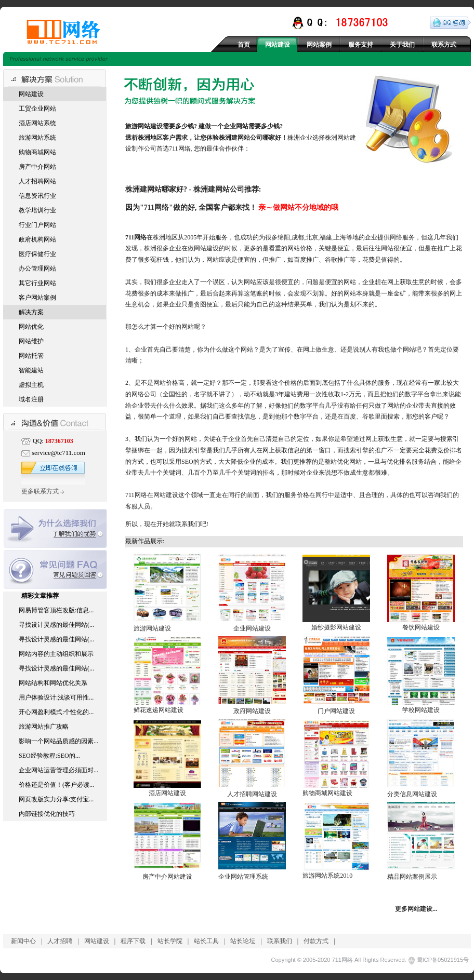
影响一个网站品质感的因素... (58, 741)
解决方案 (31, 312)
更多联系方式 (43, 491)
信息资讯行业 (37, 196)
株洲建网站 (143, 189)
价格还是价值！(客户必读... (56, 785)
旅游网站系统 (37, 138)
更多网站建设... (416, 909)
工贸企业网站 (37, 109)
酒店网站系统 (37, 123)
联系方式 (444, 45)
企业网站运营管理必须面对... (58, 770)
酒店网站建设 (167, 793)
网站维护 (31, 341)
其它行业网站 (37, 283)
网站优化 (31, 327)
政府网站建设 (252, 711)
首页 (244, 45)
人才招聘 (60, 941)
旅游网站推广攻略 (44, 727)
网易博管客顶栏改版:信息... (56, 610)
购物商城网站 (37, 152)
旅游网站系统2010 (327, 876)
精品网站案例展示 (412, 877)
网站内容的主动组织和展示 (56, 654)
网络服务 (402, 237)
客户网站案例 (37, 298)
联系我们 (280, 941)
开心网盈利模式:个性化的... (56, 712)
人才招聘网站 (37, 181)
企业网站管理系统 (243, 877)
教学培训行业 (37, 210)
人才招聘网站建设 (252, 794)
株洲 (144, 138)
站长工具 (206, 941)
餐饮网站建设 (421, 627)
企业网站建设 (252, 628)
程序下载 (133, 941)
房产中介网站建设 (167, 877)
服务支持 (361, 45)
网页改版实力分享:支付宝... (56, 799)
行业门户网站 (37, 225)
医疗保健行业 (37, 254)
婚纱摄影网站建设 (336, 627)
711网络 (156, 207)
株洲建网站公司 (241, 138)
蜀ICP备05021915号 (443, 960)
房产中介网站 (37, 167)
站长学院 (170, 941)
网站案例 (319, 45)
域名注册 (31, 399)
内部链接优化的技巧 (47, 814)
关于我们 (402, 45)
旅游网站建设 (152, 628)
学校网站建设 (421, 710)
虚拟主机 (31, 385)
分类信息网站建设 (412, 794)
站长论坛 (243, 941)
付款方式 (316, 941)
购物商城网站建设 (327, 793)
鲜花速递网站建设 (159, 710)
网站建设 (278, 45)
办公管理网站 (37, 269)
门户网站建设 (336, 711)
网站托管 (31, 356)
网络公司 (144, 394)
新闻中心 (23, 941)
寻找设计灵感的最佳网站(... (56, 625)
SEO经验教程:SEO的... (49, 756)
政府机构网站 (37, 239)
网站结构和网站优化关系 (53, 683)
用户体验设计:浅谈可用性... (56, 697)
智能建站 (31, 370)
